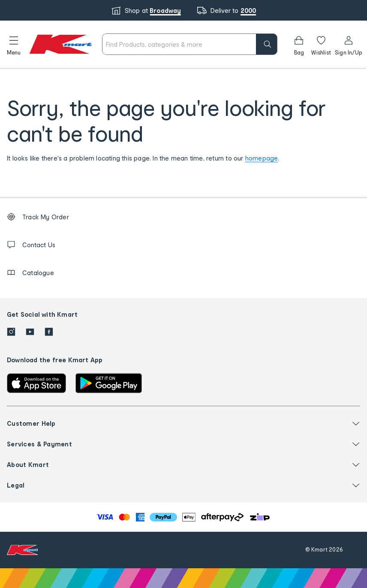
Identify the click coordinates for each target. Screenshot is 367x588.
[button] (14, 44)
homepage (262, 158)
